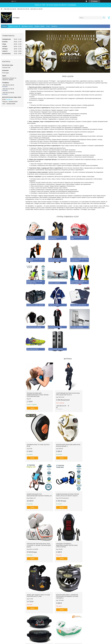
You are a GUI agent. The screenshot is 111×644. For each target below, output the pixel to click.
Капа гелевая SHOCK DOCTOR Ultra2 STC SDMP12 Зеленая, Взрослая (94, 521)
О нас (48, 26)
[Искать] (104, 18)
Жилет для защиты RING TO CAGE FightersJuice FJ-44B (95, 470)
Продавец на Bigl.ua (56, 605)
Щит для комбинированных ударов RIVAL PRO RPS (65, 520)
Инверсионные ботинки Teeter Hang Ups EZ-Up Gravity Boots (95, 420)
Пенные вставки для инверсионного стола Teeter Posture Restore (38, 370)
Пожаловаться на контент (50, 607)
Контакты (54, 26)
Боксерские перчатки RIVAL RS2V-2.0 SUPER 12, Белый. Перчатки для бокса (39, 471)
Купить (32, 383)
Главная (4, 26)
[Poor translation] (7, 617)
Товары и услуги (13, 26)
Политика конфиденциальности (66, 607)
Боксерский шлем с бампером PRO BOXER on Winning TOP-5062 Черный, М (38, 521)
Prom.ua (63, 604)
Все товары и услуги (67, 596)
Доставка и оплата (27, 26)
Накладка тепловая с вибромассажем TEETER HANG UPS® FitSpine (66, 471)
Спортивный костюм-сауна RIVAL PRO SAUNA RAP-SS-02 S (67, 369)
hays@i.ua (9, 99)
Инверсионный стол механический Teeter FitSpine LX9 (66, 420)
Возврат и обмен (40, 26)
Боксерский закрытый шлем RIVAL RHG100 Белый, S (37, 420)
